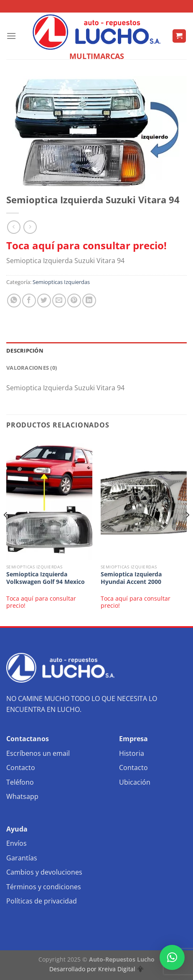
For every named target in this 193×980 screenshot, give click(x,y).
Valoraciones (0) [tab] (32, 368)
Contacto (21, 768)
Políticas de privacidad (42, 901)
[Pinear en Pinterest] (74, 301)
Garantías (22, 858)
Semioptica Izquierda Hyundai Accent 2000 (131, 578)
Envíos (17, 843)
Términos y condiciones (44, 887)
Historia (132, 753)
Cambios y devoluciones (44, 872)
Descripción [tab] (25, 351)
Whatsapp (22, 796)
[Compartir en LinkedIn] (89, 301)
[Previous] (6, 532)
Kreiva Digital (121, 969)
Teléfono (20, 782)
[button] (172, 957)
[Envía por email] (59, 301)
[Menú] (11, 36)
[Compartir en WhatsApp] (14, 301)
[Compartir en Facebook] (29, 301)
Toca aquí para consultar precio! (86, 245)
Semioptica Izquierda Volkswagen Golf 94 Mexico (46, 578)
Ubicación (135, 782)
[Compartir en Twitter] (44, 301)
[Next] (187, 532)
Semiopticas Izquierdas (61, 282)
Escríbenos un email (38, 753)
